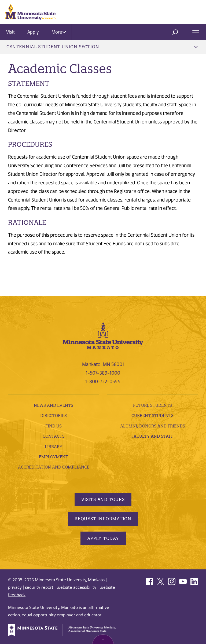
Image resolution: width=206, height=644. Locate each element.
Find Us (54, 426)
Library (54, 447)
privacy (15, 587)
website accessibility (76, 587)
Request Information (103, 519)
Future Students (152, 405)
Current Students (152, 416)
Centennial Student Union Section (102, 47)
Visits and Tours (103, 499)
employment (54, 457)
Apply (33, 32)
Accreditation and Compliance (54, 467)
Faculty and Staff (152, 436)
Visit (10, 32)
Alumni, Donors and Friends (153, 426)
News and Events (54, 405)
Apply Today (103, 538)
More (59, 32)
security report (39, 587)
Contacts (54, 436)
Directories (54, 416)
